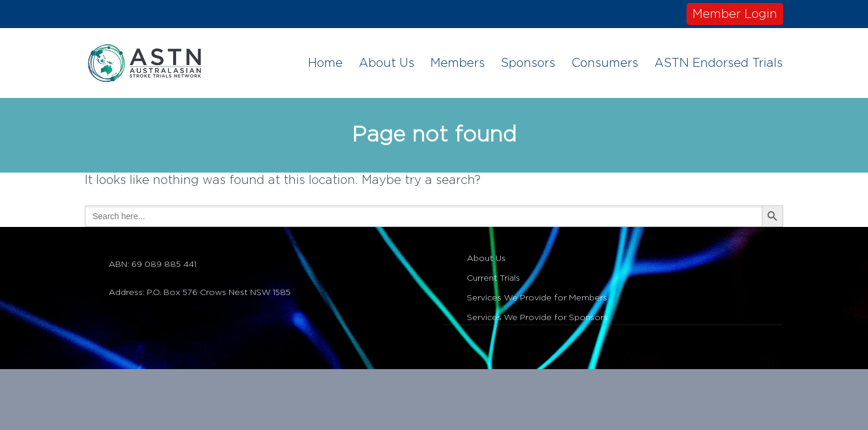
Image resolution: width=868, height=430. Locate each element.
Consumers (605, 63)
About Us (387, 63)
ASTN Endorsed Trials (718, 63)
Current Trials (493, 278)
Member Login (735, 14)
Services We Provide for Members (537, 298)
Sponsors (528, 63)
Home (325, 63)
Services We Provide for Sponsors (537, 318)
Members (458, 63)
